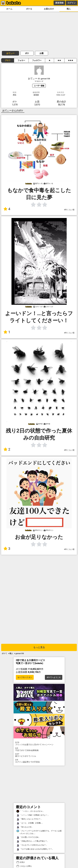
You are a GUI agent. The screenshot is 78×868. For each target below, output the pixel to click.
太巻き (21, 862)
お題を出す (49, 9)
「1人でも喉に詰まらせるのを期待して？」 (35, 849)
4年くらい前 (69, 210)
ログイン (72, 3)
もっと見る (39, 647)
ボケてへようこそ (54, 677)
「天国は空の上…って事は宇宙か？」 (33, 841)
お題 (42, 53)
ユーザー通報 (39, 86)
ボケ (27, 53)
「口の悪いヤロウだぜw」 (28, 837)
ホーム (9, 9)
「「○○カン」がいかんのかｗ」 (30, 811)
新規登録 (59, 3)
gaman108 (20, 653)
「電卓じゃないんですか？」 (29, 819)
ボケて (4, 653)
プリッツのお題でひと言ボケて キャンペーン (39, 743)
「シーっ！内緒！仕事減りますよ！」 (33, 815)
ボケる (29, 9)
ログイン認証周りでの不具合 (39, 761)
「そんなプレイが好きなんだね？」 (32, 845)
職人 (69, 9)
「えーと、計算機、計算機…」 (30, 823)
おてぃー (10, 53)
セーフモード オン (25, 677)
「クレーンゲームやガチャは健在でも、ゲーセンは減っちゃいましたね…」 (39, 832)
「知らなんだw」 (25, 827)
